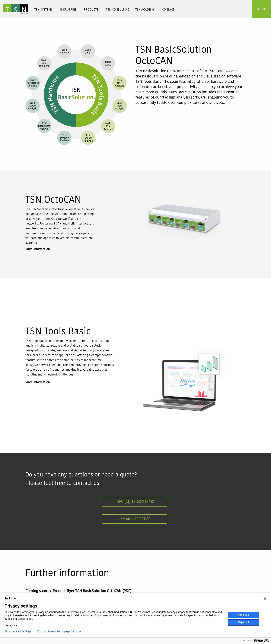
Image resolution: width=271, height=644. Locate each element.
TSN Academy (145, 10)
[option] (183, 221)
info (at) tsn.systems (135, 502)
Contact (168, 10)
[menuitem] (44, 10)
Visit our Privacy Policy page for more (59, 631)
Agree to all (244, 615)
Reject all (244, 622)
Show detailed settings (18, 631)
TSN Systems (43, 10)
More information (38, 249)
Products (91, 10)
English (11, 598)
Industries (68, 10)
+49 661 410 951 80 (135, 519)
